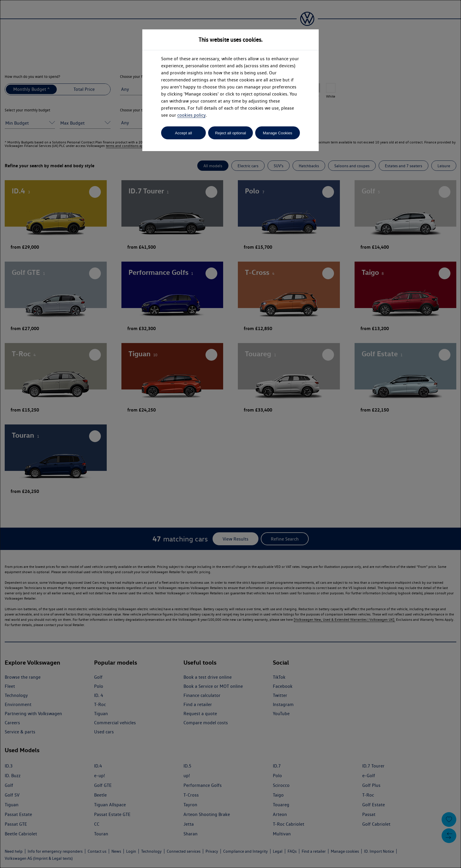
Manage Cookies (278, 133)
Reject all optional (230, 133)
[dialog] (230, 434)
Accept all (183, 133)
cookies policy (191, 115)
